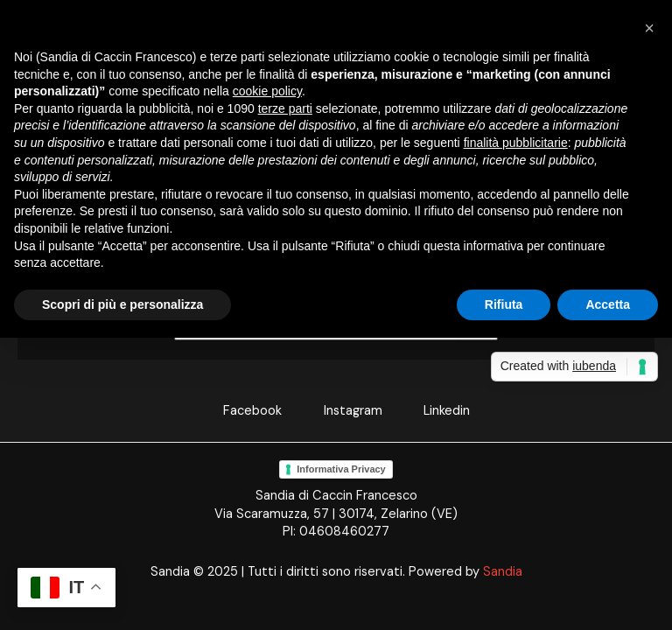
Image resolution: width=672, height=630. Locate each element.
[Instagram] (343, 411)
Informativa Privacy (341, 469)
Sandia (503, 572)
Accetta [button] (608, 304)
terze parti (285, 108)
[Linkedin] (436, 411)
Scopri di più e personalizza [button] (122, 304)
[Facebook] (242, 411)
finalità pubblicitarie (516, 143)
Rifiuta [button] (504, 304)
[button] (649, 28)
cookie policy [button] (267, 91)
